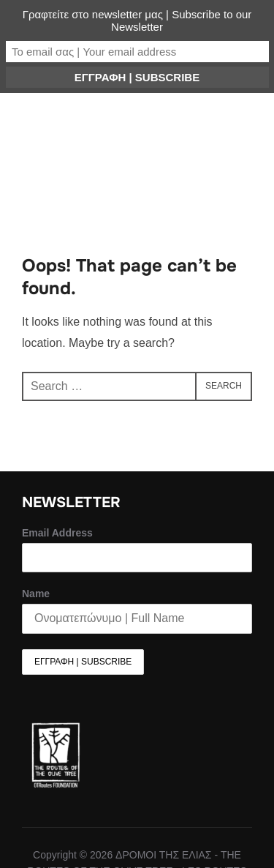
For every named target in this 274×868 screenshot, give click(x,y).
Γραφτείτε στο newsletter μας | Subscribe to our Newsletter (137, 20)
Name (36, 594)
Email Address (57, 533)
